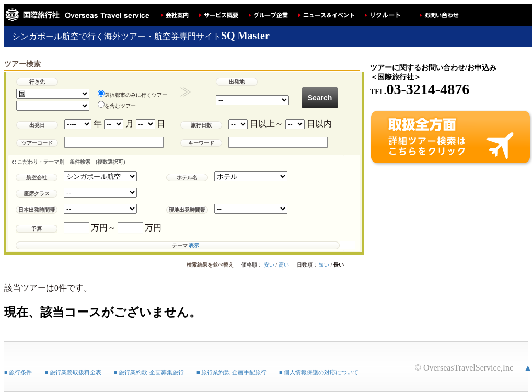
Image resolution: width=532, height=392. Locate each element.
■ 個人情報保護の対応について (319, 367)
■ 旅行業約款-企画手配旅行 (232, 367)
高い (284, 270)
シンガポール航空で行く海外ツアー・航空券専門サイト (141, 36)
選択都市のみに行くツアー (132, 94)
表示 (194, 251)
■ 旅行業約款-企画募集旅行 (149, 367)
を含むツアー (117, 105)
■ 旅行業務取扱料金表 (73, 367)
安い (269, 270)
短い (324, 270)
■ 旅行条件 (18, 367)
